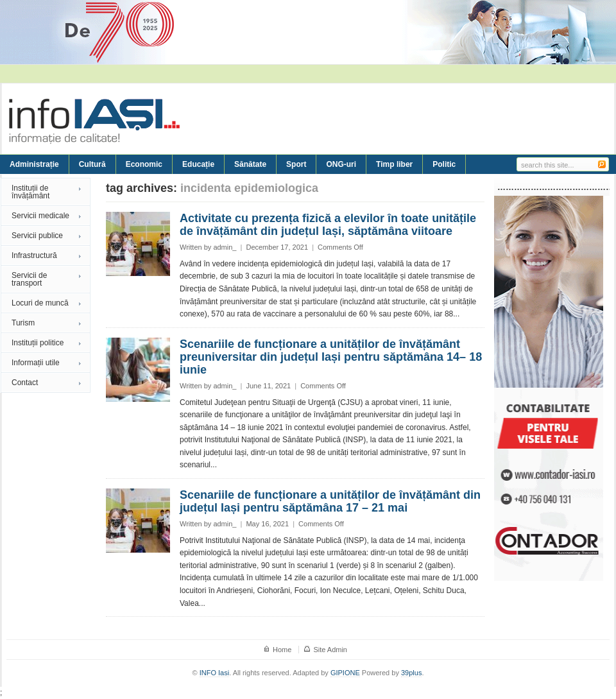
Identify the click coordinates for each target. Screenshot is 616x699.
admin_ (225, 247)
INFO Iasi (214, 673)
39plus (411, 673)
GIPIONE (345, 673)
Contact (25, 383)
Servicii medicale (40, 216)
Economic (144, 164)
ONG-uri (341, 164)
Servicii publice (37, 236)
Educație (198, 164)
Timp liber (394, 164)
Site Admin (330, 650)
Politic (444, 164)
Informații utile (36, 363)
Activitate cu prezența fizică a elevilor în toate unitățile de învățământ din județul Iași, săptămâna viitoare (328, 225)
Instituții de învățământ (30, 192)
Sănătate (250, 164)
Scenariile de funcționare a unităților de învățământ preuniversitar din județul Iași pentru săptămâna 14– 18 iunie (331, 357)
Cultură (92, 164)
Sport (296, 164)
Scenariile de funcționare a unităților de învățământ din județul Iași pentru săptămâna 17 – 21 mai (330, 501)
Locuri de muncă (40, 303)
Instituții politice (38, 343)
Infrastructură (34, 255)
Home (282, 650)
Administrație (34, 164)
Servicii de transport (29, 279)
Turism (23, 323)
